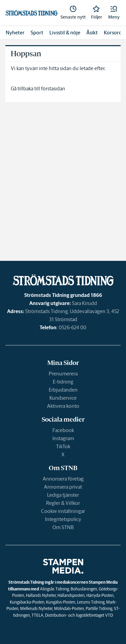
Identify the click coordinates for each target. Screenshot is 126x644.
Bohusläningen (84, 589)
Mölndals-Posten (69, 608)
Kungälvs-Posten (61, 602)
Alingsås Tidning (54, 589)
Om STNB (63, 527)
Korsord (113, 33)
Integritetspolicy (63, 519)
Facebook (63, 430)
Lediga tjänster (63, 495)
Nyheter (15, 33)
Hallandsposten (71, 595)
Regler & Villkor (63, 503)
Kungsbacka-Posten (27, 602)
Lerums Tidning (91, 602)
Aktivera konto (63, 406)
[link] (73, 13)
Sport (37, 33)
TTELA (37, 615)
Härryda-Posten (100, 595)
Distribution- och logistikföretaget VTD (79, 615)
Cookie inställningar (63, 511)
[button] (114, 13)
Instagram (63, 438)
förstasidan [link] (53, 88)
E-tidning (63, 382)
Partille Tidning (99, 608)
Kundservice (63, 398)
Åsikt (92, 33)
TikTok (63, 446)
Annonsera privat (63, 487)
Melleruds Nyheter (36, 608)
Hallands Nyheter (41, 595)
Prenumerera (63, 374)
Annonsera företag (63, 479)
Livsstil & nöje (65, 33)
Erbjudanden (63, 390)
